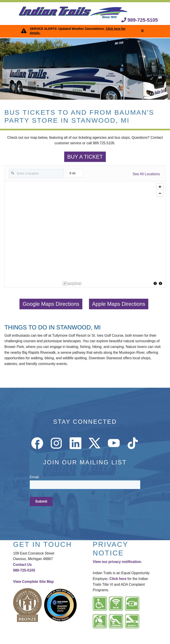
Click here (118, 579)
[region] (113, 234)
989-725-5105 (140, 20)
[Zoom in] (160, 187)
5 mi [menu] (75, 174)
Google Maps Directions (51, 304)
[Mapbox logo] (72, 284)
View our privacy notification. (117, 562)
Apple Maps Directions (119, 304)
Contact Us (22, 565)
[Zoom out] (160, 193)
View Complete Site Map (33, 582)
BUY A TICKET (85, 157)
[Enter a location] (36, 173)
